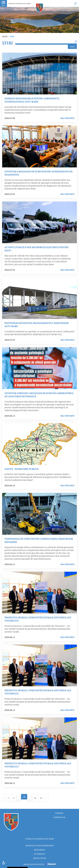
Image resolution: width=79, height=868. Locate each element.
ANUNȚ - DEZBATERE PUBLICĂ (22, 469)
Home (5, 36)
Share (72, 47)
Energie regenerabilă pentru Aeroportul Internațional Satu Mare (32, 100)
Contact (59, 813)
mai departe (67, 118)
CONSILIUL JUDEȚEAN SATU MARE (19, 3)
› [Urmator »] (46, 798)
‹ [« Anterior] (4, 798)
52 (35, 798)
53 (41, 798)
